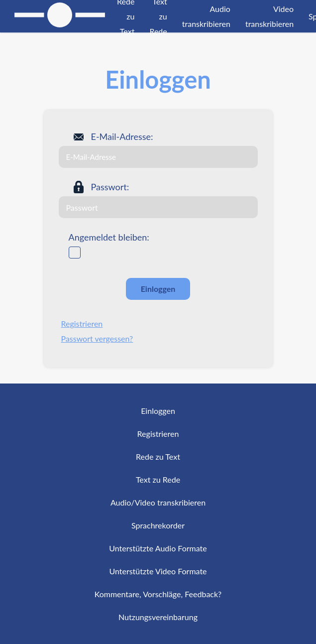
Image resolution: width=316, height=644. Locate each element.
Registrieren (82, 323)
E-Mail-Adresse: (122, 136)
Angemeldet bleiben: (109, 237)
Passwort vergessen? (97, 338)
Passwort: (110, 187)
